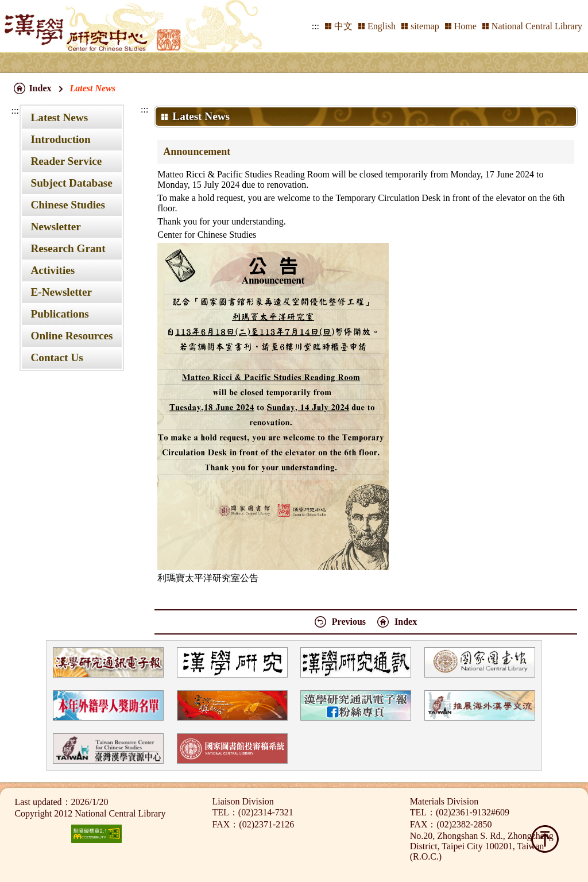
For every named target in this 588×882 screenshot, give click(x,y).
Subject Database (71, 183)
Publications (59, 314)
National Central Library (537, 26)
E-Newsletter (61, 292)
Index (40, 88)
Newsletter (55, 227)
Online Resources (71, 336)
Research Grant (68, 248)
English (382, 26)
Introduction (60, 139)
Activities (53, 270)
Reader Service (66, 161)
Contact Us (57, 357)
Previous (349, 622)
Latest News (59, 117)
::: (316, 26)
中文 (343, 26)
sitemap (425, 26)
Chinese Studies (68, 205)
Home (465, 26)
